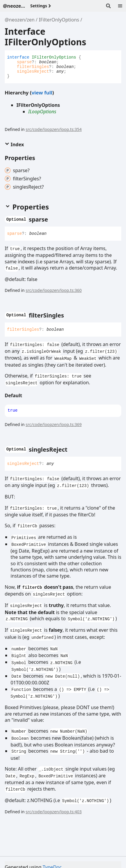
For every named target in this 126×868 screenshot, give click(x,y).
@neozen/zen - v (14, 6)
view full (42, 93)
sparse (24, 62)
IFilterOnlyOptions (59, 20)
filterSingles (33, 67)
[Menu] (120, 6)
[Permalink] (53, 220)
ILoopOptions (42, 112)
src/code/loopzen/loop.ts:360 (54, 290)
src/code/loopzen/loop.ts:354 (54, 129)
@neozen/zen (20, 20)
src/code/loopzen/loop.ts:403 (54, 812)
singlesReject (33, 71)
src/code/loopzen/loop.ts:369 (54, 424)
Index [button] (14, 144)
